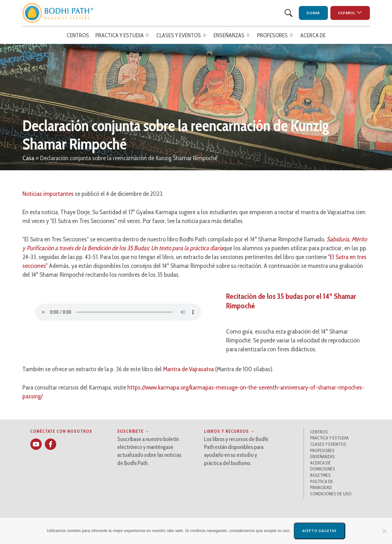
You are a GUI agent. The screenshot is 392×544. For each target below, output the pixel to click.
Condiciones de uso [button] (331, 494)
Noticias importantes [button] (48, 194)
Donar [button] (313, 13)
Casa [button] (28, 158)
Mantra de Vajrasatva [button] (188, 369)
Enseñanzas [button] (229, 35)
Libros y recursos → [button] (229, 431)
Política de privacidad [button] (322, 485)
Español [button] (347, 13)
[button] (58, 13)
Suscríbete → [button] (133, 431)
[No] (384, 531)
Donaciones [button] (323, 469)
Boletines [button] (320, 475)
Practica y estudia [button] (120, 35)
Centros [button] (78, 35)
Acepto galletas (320, 531)
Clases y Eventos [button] (179, 35)
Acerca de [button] (313, 35)
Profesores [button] (272, 35)
